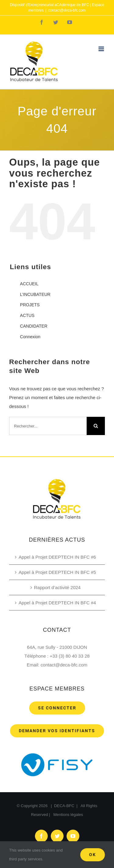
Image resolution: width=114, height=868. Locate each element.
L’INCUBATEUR (35, 294)
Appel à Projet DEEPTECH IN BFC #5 (57, 572)
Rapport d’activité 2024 (57, 587)
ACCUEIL (29, 284)
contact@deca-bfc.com (67, 10)
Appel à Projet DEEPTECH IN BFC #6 (57, 557)
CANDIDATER (34, 326)
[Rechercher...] (48, 426)
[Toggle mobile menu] (102, 49)
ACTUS (27, 315)
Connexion (30, 337)
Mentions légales (68, 815)
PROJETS (30, 305)
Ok (93, 855)
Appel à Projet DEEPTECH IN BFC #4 (57, 603)
